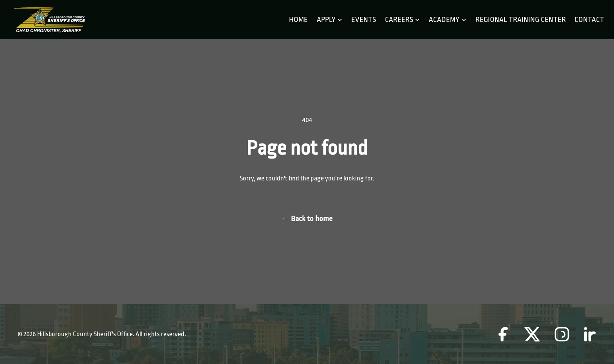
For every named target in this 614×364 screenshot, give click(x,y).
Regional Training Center (521, 20)
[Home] (49, 20)
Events (364, 20)
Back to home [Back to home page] (307, 219)
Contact (589, 20)
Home (298, 20)
